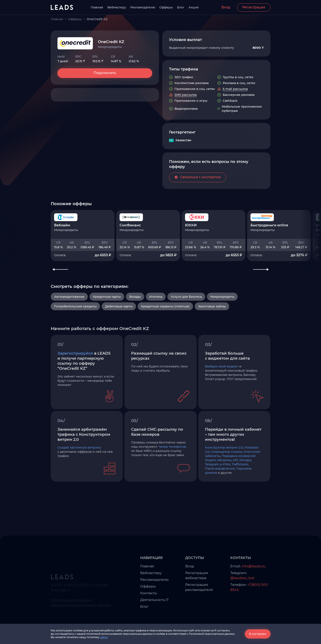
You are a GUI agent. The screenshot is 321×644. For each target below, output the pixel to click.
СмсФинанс (130, 253)
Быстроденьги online (269, 253)
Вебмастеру (117, 7)
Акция (194, 7)
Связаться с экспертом (198, 196)
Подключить (105, 73)
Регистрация (254, 7)
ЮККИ (191, 253)
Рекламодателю (143, 7)
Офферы (166, 7)
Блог (181, 7)
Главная (97, 7)
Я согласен (258, 634)
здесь (104, 637)
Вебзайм (62, 253)
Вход (226, 7)
